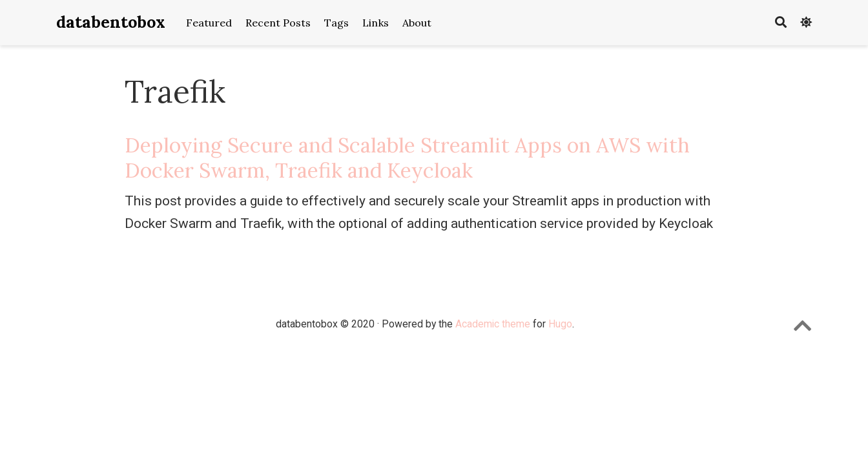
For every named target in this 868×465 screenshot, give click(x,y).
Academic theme (493, 324)
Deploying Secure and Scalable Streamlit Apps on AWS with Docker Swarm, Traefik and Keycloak (407, 158)
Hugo (560, 324)
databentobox (111, 22)
